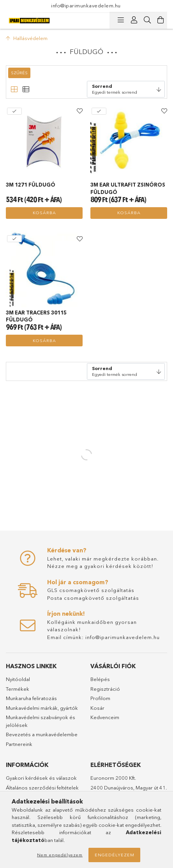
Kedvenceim (105, 717)
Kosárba (44, 213)
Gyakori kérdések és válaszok (41, 778)
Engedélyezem (115, 855)
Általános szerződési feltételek (42, 788)
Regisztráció (105, 689)
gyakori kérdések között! (119, 566)
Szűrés (19, 73)
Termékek (18, 689)
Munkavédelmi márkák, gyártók (42, 708)
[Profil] (134, 20)
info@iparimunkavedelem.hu (86, 5)
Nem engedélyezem (60, 855)
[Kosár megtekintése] (161, 20)
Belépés (100, 679)
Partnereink (19, 744)
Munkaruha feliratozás (31, 698)
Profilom (100, 698)
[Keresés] (147, 20)
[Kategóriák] (121, 20)
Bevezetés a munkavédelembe (42, 734)
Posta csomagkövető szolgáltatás (93, 598)
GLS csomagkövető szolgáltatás (91, 590)
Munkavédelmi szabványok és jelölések (41, 721)
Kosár (97, 708)
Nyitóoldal (18, 679)
